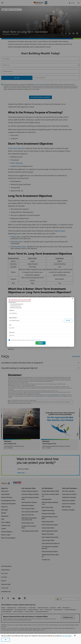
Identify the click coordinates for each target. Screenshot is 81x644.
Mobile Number (13, 318)
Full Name (12, 310)
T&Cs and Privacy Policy (36, 340)
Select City (12, 332)
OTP (10, 325)
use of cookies (67, 636)
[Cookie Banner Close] (75, 636)
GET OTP (68, 320)
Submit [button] (41, 343)
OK (5, 640)
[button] (72, 298)
